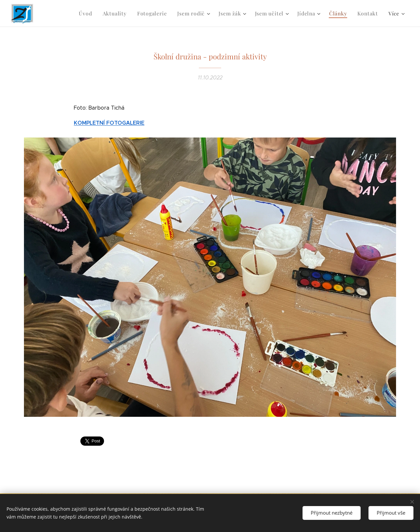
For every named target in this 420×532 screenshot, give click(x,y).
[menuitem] (95, 13)
